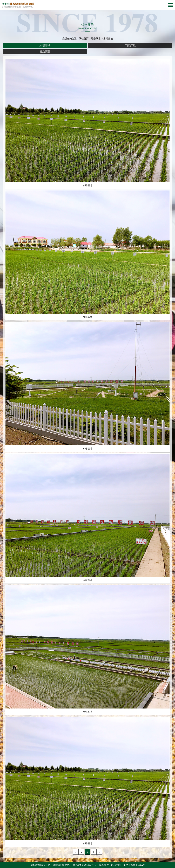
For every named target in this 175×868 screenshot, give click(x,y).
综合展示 (96, 39)
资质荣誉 (45, 51)
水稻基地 (45, 46)
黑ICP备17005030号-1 (84, 865)
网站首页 (84, 39)
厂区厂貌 (130, 46)
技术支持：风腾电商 (110, 865)
